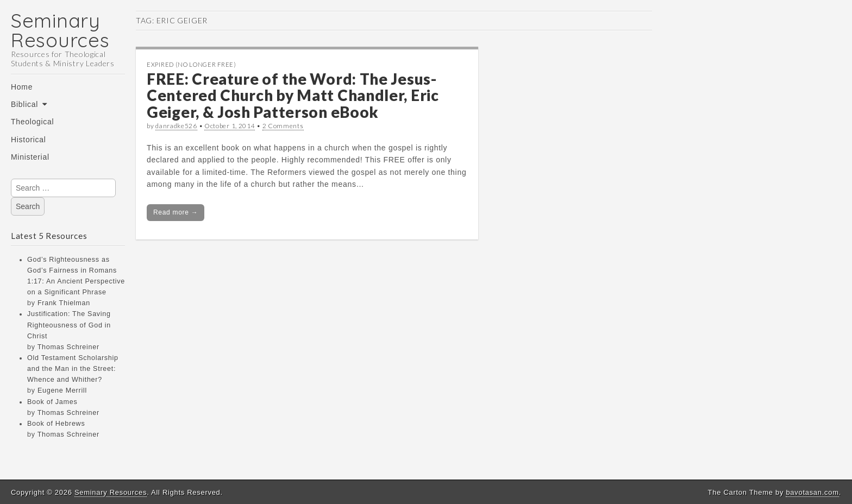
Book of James (52, 402)
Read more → (176, 212)
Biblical (24, 104)
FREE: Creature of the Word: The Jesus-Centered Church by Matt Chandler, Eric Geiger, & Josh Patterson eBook (293, 96)
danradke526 (176, 126)
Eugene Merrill (62, 390)
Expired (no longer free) (192, 64)
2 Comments (283, 126)
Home (22, 87)
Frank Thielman (64, 303)
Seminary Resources (60, 30)
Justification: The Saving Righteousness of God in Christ (69, 325)
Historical (29, 140)
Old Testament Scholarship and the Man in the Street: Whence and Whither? (73, 369)
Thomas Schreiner (68, 347)
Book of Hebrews (56, 424)
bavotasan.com (812, 492)
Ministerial (30, 157)
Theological (32, 122)
